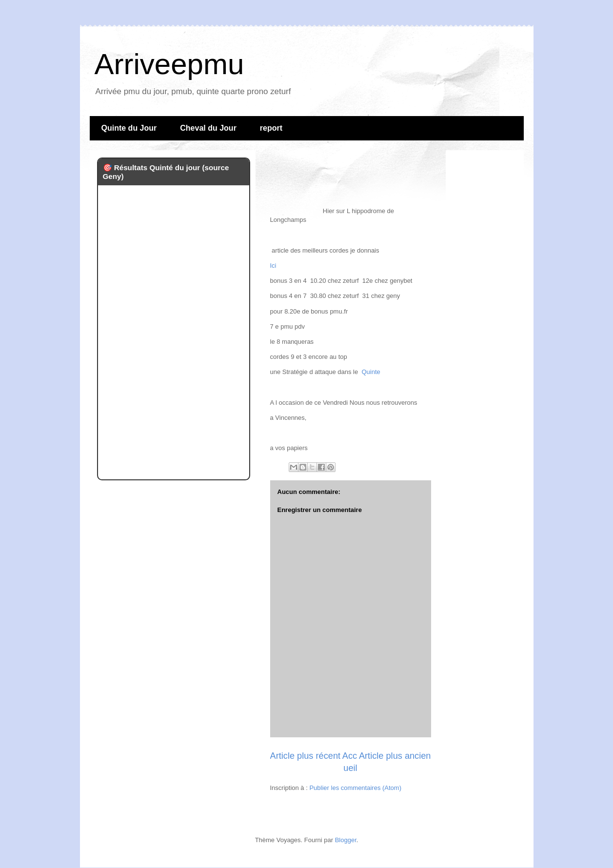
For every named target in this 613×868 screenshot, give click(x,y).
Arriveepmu (169, 64)
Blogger (346, 840)
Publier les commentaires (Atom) (355, 788)
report (271, 128)
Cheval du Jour (208, 128)
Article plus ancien (395, 756)
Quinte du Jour (129, 128)
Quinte (371, 372)
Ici (273, 266)
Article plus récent (306, 756)
